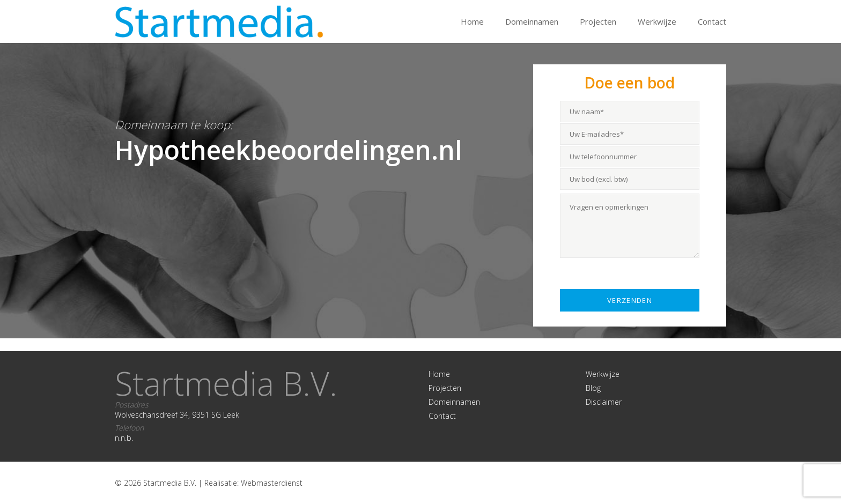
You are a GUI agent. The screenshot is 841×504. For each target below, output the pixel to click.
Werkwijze (657, 21)
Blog (593, 388)
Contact (712, 21)
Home (472, 21)
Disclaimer (604, 402)
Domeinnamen (532, 21)
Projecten (598, 21)
